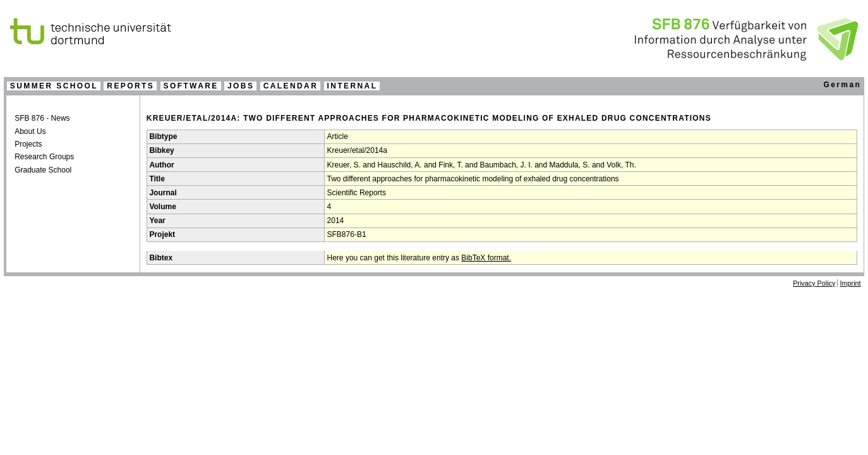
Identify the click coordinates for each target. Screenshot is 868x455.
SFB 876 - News (42, 118)
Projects (28, 144)
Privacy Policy (814, 283)
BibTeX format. (486, 258)
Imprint (851, 283)
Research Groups (44, 157)
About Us (30, 131)
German (842, 85)
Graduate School (43, 170)
